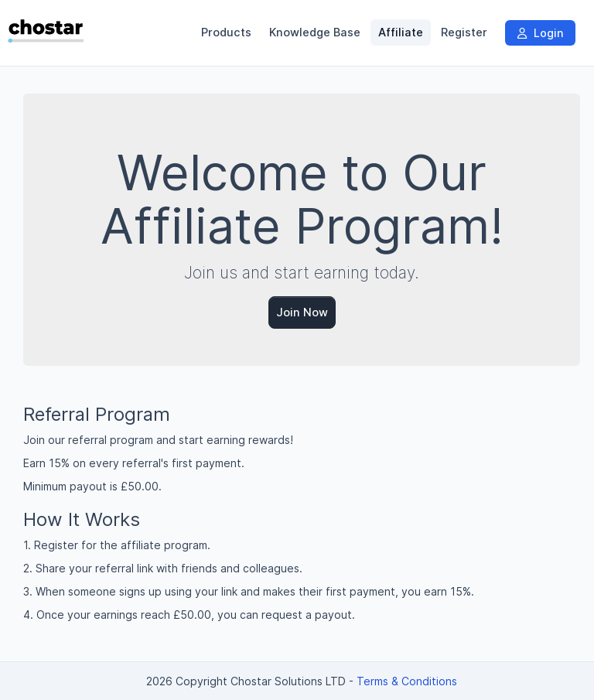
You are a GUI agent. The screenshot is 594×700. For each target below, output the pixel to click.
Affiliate (401, 32)
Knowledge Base (315, 32)
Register (464, 32)
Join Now (302, 312)
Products (226, 32)
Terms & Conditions (407, 681)
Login (540, 33)
